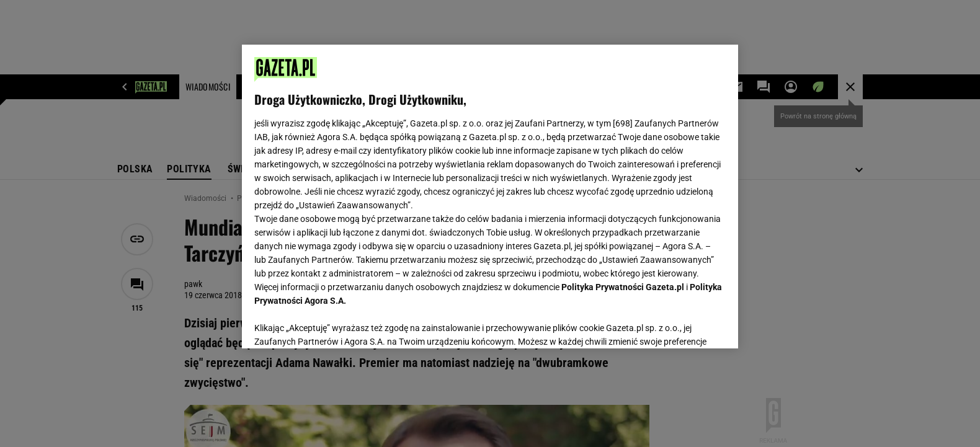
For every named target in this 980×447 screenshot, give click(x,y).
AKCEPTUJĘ (684, 324)
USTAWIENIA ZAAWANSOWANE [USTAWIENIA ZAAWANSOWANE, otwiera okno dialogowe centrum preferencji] (335, 324)
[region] (490, 197)
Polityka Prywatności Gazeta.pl (623, 287)
